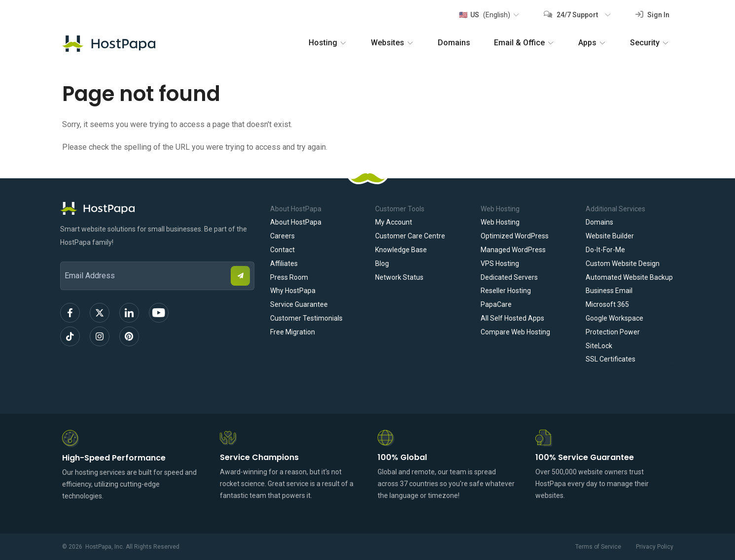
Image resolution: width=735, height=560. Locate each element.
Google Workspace (614, 318)
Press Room (289, 277)
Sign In (652, 15)
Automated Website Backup (629, 277)
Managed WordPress (513, 250)
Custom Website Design (623, 264)
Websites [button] (392, 43)
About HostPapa (296, 222)
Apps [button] (592, 43)
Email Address (65, 255)
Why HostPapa (293, 291)
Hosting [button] (328, 43)
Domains (454, 43)
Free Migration (293, 332)
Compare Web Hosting (515, 332)
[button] (489, 15)
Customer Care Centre (410, 236)
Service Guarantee (299, 304)
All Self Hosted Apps (512, 318)
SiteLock (599, 346)
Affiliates (284, 264)
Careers (282, 236)
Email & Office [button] (524, 43)
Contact (282, 250)
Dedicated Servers (509, 277)
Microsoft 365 (607, 304)
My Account (394, 222)
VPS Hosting (500, 264)
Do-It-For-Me (605, 250)
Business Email (609, 291)
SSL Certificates (611, 359)
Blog (382, 264)
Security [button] (650, 43)
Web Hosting (500, 222)
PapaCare (496, 304)
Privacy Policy (655, 547)
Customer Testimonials (306, 318)
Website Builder (610, 236)
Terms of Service (598, 547)
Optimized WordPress (515, 236)
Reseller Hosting (506, 291)
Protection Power (613, 332)
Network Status (399, 277)
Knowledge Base (401, 250)
